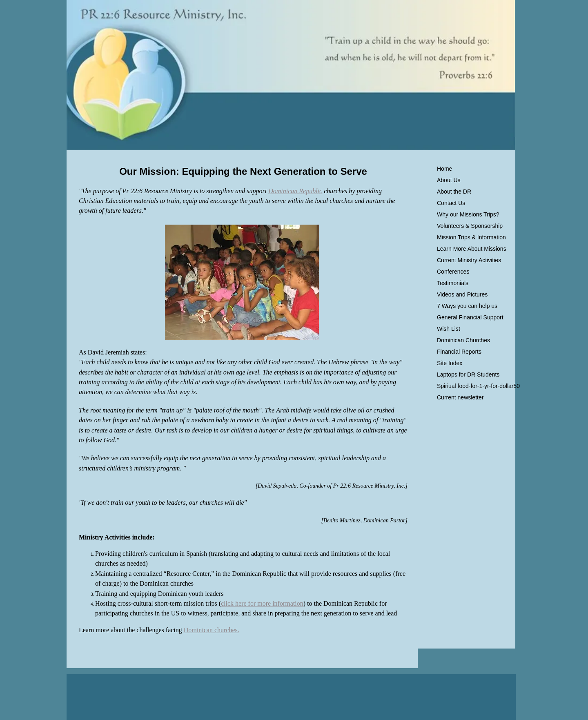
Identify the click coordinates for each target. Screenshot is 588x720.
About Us (449, 180)
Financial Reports (459, 352)
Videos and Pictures (462, 294)
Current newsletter (460, 397)
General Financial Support (470, 317)
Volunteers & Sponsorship (470, 226)
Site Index (450, 363)
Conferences (453, 272)
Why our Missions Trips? (468, 214)
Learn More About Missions (472, 249)
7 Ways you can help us (467, 306)
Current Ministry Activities (469, 260)
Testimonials (453, 283)
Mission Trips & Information (471, 237)
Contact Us (451, 203)
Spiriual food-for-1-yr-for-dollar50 (478, 386)
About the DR (454, 192)
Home (444, 169)
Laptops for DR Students (468, 374)
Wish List (449, 329)
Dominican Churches (463, 340)
